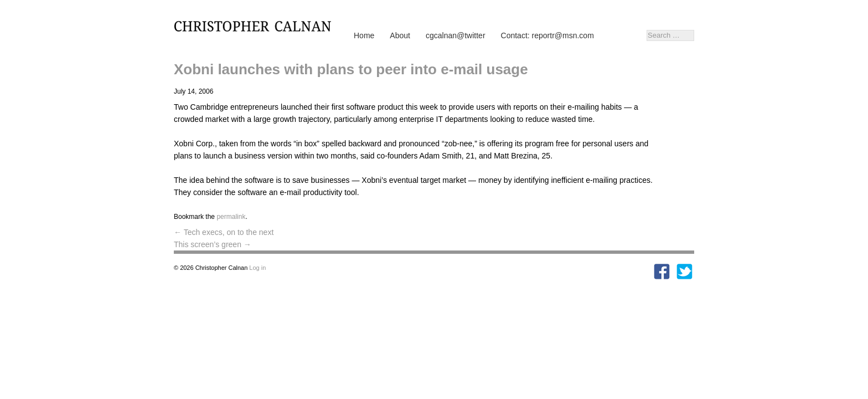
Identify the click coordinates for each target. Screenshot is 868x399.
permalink (231, 217)
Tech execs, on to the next (224, 232)
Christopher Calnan (257, 25)
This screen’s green (213, 244)
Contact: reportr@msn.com (547, 35)
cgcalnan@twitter (456, 35)
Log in (257, 268)
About (400, 35)
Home (364, 35)
